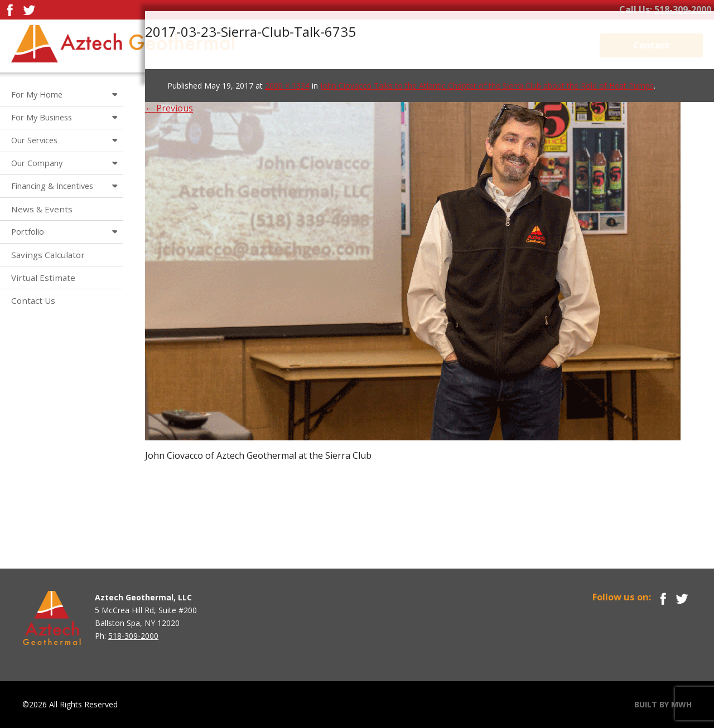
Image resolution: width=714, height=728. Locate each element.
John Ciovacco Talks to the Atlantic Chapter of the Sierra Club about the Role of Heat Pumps (487, 86)
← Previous (169, 108)
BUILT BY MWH (663, 704)
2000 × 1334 (287, 86)
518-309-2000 (683, 9)
